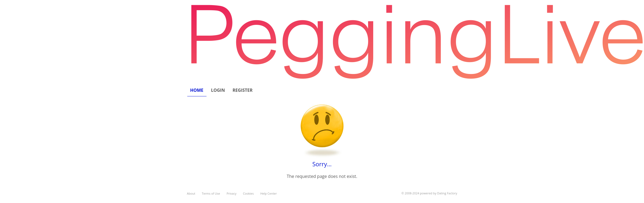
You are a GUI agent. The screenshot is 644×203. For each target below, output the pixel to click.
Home (197, 90)
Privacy (231, 193)
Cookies (248, 193)
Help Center (268, 193)
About (191, 193)
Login (218, 90)
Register (243, 90)
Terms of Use (211, 193)
